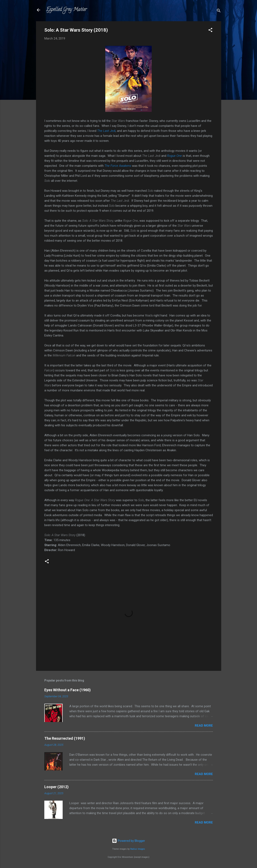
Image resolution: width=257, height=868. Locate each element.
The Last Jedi (106, 131)
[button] (210, 31)
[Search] (219, 11)
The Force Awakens (118, 166)
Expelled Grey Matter (66, 10)
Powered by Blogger (128, 841)
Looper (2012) (56, 787)
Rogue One (174, 156)
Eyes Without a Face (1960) (68, 690)
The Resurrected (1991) (65, 738)
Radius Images (138, 849)
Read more (204, 726)
